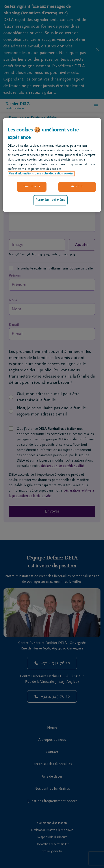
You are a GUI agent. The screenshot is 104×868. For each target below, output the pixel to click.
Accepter (77, 187)
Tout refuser (32, 187)
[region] (52, 165)
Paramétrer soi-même (50, 200)
